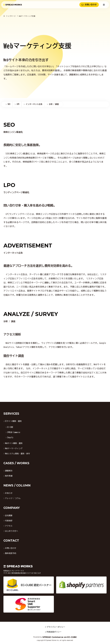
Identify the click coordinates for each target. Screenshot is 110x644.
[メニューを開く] (104, 5)
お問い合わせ (89, 5)
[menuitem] (7, 104)
